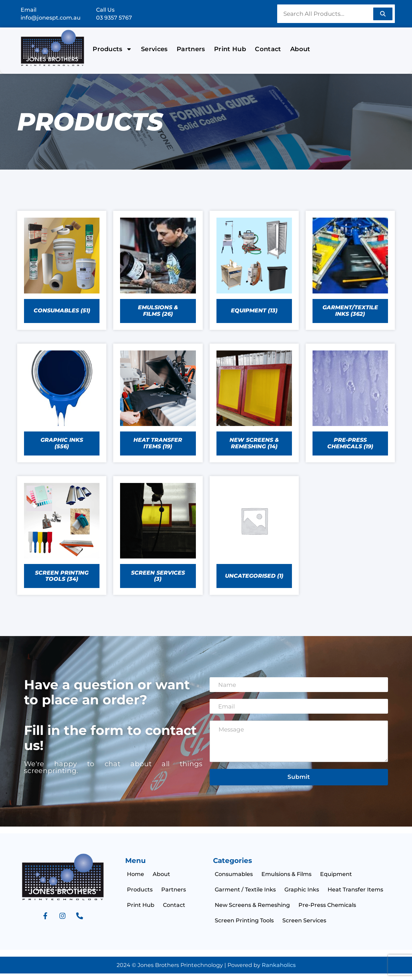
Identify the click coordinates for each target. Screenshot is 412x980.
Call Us (105, 10)
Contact (268, 49)
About (300, 49)
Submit (299, 777)
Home (136, 874)
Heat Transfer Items (355, 890)
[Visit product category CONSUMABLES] (62, 270)
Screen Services (304, 920)
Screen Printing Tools (244, 920)
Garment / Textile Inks (245, 890)
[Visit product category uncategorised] (254, 535)
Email (28, 10)
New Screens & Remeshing (252, 905)
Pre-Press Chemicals (327, 905)
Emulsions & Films (286, 874)
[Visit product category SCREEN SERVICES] (158, 535)
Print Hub (230, 49)
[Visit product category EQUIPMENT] (254, 270)
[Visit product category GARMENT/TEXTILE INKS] (350, 270)
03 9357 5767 (114, 18)
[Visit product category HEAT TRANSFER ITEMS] (158, 403)
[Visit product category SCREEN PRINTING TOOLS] (62, 535)
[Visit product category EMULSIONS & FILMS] (158, 270)
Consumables (234, 874)
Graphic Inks (302, 890)
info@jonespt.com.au (51, 18)
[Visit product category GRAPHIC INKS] (62, 403)
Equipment (336, 874)
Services (154, 49)
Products (112, 49)
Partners (191, 49)
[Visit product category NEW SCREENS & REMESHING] (254, 403)
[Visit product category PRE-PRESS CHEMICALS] (350, 403)
